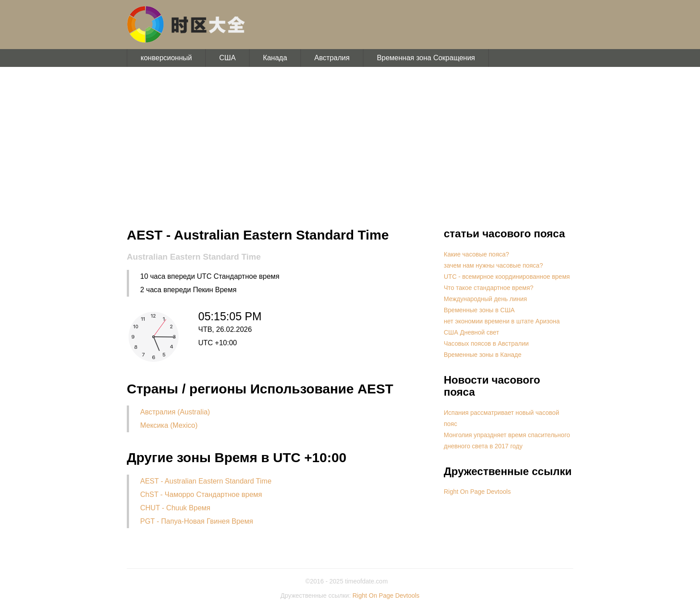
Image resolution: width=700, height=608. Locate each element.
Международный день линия (485, 299)
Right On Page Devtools (477, 492)
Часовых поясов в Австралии (486, 343)
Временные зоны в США (479, 310)
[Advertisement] (350, 147)
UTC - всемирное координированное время (507, 277)
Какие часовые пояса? (476, 254)
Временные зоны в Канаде (483, 355)
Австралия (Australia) (175, 412)
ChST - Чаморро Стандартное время (201, 494)
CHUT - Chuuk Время (175, 508)
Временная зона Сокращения (426, 58)
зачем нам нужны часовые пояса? (493, 265)
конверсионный (166, 58)
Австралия (332, 58)
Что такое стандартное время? (489, 288)
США (227, 58)
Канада (275, 58)
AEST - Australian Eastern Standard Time (206, 481)
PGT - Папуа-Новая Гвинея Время (197, 521)
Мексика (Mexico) (169, 425)
